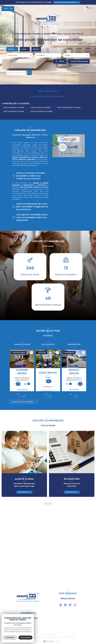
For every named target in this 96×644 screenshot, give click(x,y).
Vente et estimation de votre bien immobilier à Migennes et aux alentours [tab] (32, 207)
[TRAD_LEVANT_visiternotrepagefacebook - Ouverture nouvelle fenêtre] (65, 605)
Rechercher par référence (19, 69)
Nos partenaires (40, 637)
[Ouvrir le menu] (8, 9)
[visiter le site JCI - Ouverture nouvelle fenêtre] (24, 624)
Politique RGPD (64, 637)
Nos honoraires (28, 637)
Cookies (74, 637)
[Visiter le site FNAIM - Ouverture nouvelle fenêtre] (32, 624)
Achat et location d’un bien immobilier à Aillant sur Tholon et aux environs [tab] (31, 176)
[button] (24, 396)
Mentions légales (52, 637)
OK (29, 73)
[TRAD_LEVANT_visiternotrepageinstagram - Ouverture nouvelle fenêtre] (75, 605)
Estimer (36, 49)
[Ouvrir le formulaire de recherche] (60, 61)
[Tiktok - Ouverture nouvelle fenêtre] (61, 605)
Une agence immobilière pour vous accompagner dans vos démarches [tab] (32, 217)
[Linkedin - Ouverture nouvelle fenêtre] (70, 605)
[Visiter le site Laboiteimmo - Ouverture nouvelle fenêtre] (51, 641)
